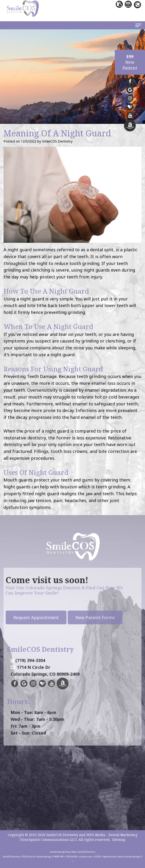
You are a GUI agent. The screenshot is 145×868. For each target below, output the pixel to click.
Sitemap (119, 840)
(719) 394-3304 (30, 677)
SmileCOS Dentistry (62, 835)
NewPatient (130, 62)
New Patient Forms (79, 617)
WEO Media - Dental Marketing (112, 835)
